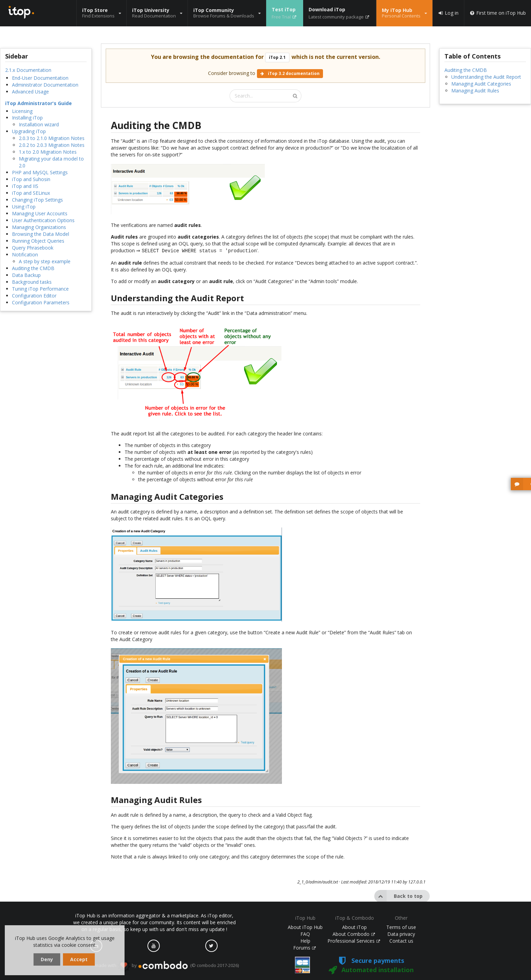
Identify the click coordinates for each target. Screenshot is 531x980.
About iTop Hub (305, 927)
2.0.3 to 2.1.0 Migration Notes (52, 138)
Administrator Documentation (45, 85)
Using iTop (24, 207)
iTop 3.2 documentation (290, 73)
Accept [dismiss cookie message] (79, 959)
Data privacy (401, 934)
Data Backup (26, 275)
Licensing (22, 111)
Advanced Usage (30, 92)
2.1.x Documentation (28, 70)
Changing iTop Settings (37, 200)
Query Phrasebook (33, 248)
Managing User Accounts (40, 213)
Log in (448, 13)
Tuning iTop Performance (40, 289)
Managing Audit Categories (481, 84)
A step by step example (45, 261)
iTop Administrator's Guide (38, 103)
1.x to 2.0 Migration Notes (48, 152)
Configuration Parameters (41, 302)
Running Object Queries (38, 241)
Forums (305, 948)
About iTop (354, 927)
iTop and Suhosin (31, 179)
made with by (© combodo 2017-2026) (167, 966)
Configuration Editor (34, 296)
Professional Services (354, 941)
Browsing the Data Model (41, 234)
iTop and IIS (25, 186)
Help (305, 941)
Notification (25, 254)
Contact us (401, 941)
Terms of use (401, 927)
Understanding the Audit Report (486, 77)
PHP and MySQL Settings (40, 172)
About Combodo (354, 934)
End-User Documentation (40, 78)
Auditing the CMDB (33, 268)
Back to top (398, 895)
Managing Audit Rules (475, 91)
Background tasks (32, 282)
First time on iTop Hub (498, 13)
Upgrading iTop (29, 131)
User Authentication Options (43, 220)
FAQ (305, 934)
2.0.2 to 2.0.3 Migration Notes (52, 145)
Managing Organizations (39, 227)
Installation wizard (39, 124)
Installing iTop (27, 118)
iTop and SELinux (31, 193)
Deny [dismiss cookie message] (47, 959)
